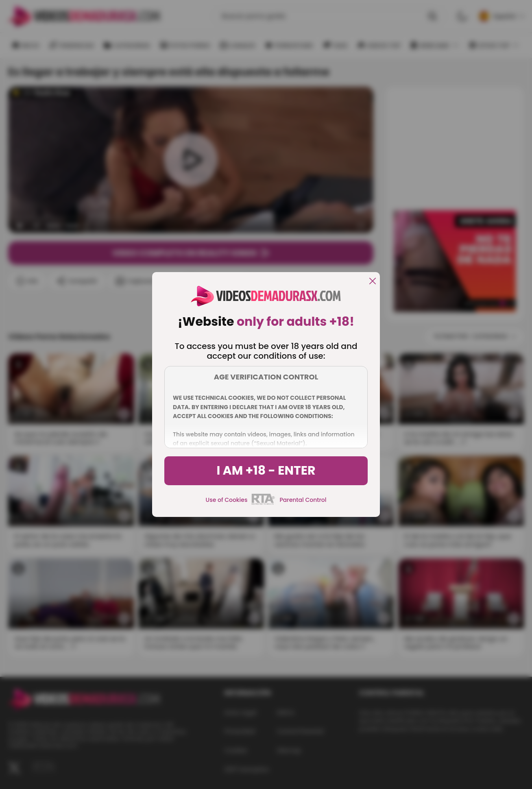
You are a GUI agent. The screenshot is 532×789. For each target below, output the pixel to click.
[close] (373, 282)
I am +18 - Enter (266, 471)
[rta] (263, 503)
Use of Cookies (227, 500)
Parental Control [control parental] (303, 500)
